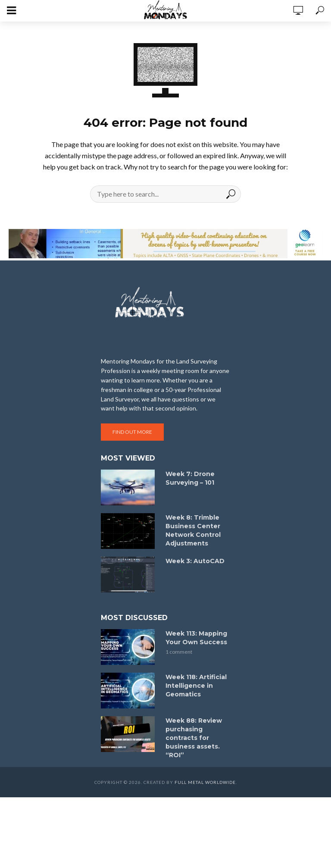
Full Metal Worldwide (205, 782)
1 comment (179, 652)
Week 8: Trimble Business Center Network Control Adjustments (193, 530)
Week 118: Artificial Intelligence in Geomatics (196, 686)
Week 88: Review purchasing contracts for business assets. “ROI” (194, 738)
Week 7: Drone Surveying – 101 (190, 478)
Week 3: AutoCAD (195, 561)
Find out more (132, 432)
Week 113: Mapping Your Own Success (196, 638)
